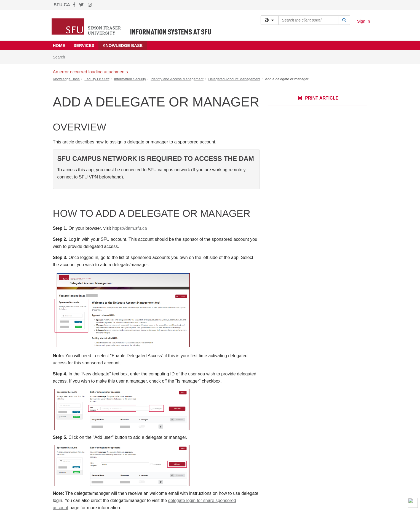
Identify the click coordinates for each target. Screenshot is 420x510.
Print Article (318, 98)
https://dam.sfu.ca (130, 228)
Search (61, 57)
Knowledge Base (123, 45)
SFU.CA (62, 5)
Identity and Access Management (177, 79)
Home (59, 45)
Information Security (130, 79)
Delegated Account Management (234, 79)
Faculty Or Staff (97, 79)
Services (84, 45)
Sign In (364, 21)
